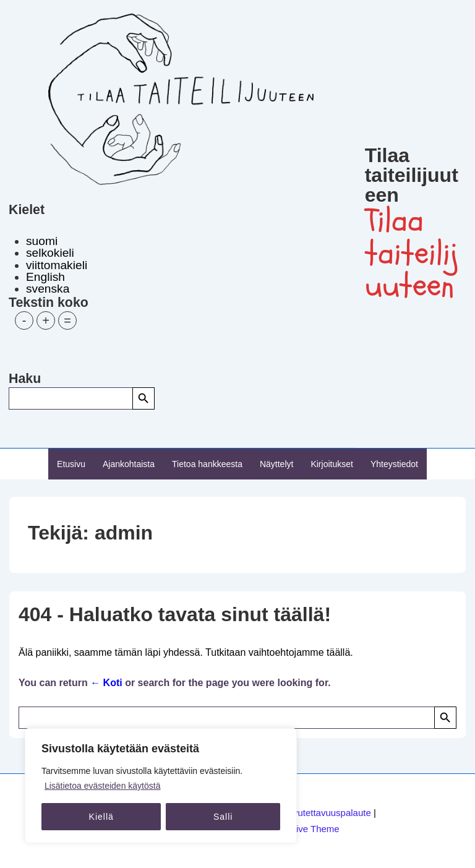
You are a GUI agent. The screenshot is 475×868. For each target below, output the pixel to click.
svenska (48, 289)
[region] (161, 786)
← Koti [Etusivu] (106, 683)
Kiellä (101, 817)
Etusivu (71, 464)
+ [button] (46, 320)
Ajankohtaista (129, 464)
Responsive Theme (300, 829)
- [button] (24, 320)
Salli (223, 817)
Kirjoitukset (332, 464)
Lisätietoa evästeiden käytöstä (103, 786)
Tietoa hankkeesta (207, 464)
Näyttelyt (276, 464)
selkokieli (50, 253)
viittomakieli (57, 265)
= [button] (67, 320)
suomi (42, 241)
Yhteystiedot (394, 464)
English (45, 277)
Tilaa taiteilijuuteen (412, 175)
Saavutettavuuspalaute (324, 813)
